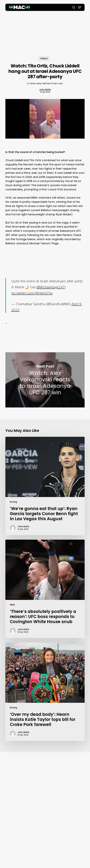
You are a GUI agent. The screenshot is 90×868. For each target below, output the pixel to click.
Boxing (13, 502)
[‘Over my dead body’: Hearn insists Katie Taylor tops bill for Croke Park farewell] (45, 692)
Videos (44, 58)
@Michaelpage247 (51, 287)
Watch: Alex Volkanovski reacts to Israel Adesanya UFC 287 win (45, 380)
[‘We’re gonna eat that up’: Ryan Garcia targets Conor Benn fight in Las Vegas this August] (45, 486)
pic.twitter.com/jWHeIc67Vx (32, 293)
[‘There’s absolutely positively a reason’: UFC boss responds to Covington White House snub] (45, 589)
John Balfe (45, 90)
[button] (80, 7)
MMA (12, 605)
